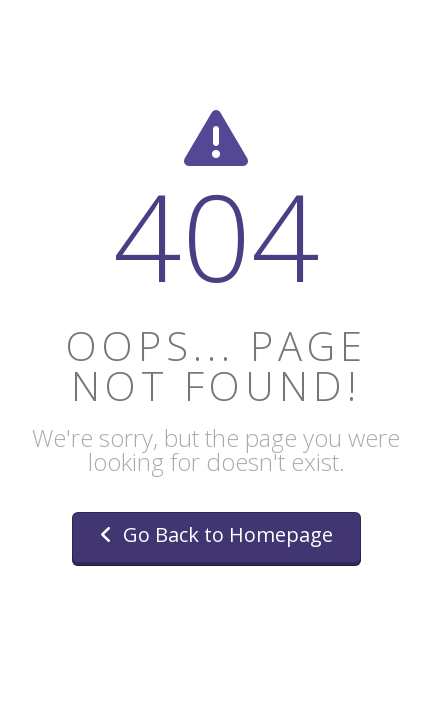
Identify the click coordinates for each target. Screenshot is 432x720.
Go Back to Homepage (216, 534)
